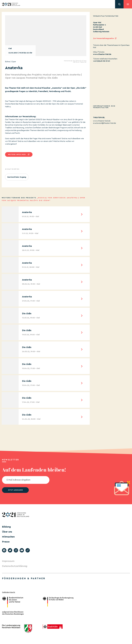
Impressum (8, 561)
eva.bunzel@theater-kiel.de (105, 123)
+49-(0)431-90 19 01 (101, 61)
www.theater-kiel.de (102, 54)
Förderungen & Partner (24, 578)
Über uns (7, 532)
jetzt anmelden (15, 490)
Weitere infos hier (17, 154)
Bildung (6, 527)
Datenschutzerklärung (15, 566)
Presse (6, 542)
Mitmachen (8, 537)
